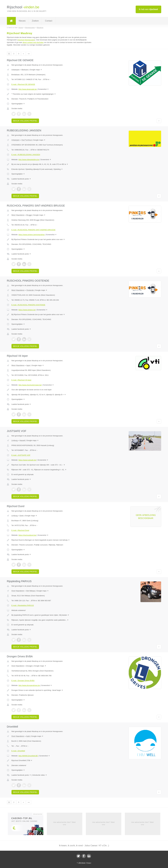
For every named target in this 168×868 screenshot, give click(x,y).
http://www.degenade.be (28, 89)
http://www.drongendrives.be (29, 685)
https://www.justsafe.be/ (27, 460)
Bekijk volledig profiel (25, 121)
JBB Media (82, 863)
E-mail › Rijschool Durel (20, 530)
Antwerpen (16, 70)
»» (29, 54)
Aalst (28, 736)
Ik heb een (148, 9)
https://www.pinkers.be (27, 310)
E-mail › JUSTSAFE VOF (21, 455)
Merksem (25, 70)
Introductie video (40, 775)
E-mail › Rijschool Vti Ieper (21, 380)
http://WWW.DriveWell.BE (28, 756)
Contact (49, 21)
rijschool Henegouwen (26, 40)
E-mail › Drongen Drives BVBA (23, 681)
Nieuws (22, 21)
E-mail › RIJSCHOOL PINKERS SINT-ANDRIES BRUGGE (34, 230)
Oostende (30, 290)
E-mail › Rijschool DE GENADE (23, 84)
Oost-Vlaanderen (18, 591)
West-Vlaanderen (18, 215)
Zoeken (35, 21)
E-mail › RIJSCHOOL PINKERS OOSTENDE (28, 305)
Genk (21, 516)
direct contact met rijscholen (33, 42)
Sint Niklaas (31, 591)
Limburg (15, 440)
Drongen (29, 666)
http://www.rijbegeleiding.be (29, 160)
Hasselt (22, 440)
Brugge (29, 215)
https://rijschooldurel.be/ (27, 535)
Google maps (36, 70)
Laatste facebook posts (21, 179)
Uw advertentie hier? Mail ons (65, 823)
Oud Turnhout (27, 140)
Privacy (89, 863)
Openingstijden (18, 104)
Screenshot (43, 89)
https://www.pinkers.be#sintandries (31, 235)
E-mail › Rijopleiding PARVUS (23, 605)
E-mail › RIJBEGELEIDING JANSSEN (26, 155)
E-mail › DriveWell (18, 751)
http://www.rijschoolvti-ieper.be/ (30, 385)
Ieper (28, 365)
